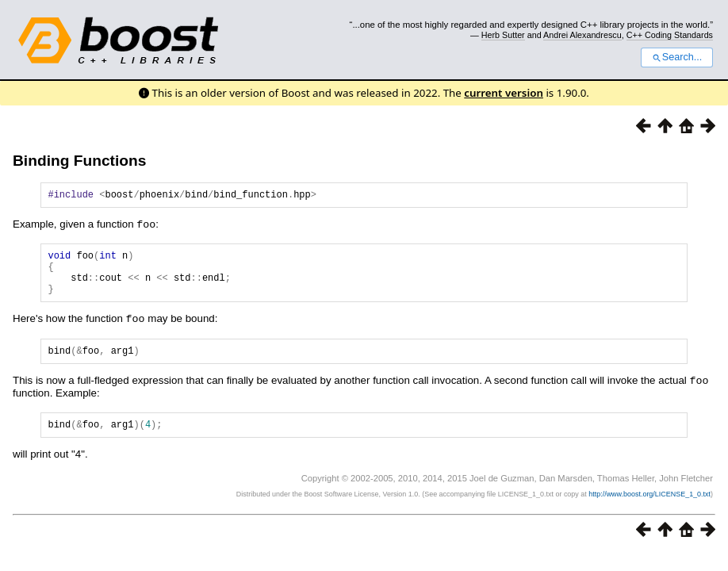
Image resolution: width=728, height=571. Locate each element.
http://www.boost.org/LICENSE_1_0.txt (649, 508)
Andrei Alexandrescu (582, 35)
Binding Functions (79, 161)
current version (504, 93)
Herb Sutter (503, 35)
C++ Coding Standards (670, 35)
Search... (677, 57)
